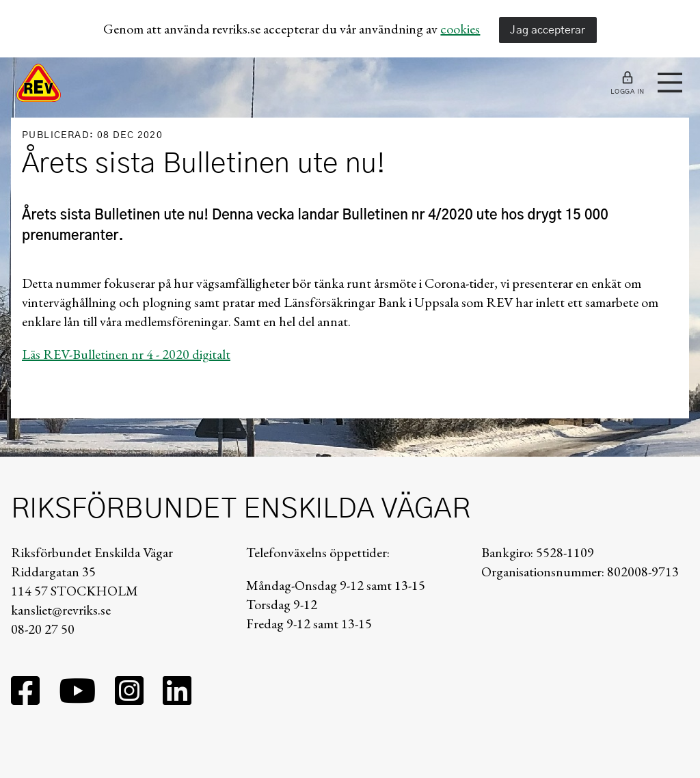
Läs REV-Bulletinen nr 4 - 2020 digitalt (126, 354)
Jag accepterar (548, 30)
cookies (460, 29)
